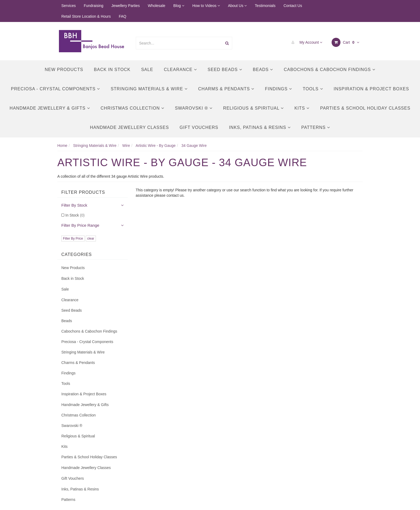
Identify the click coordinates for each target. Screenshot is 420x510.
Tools (313, 89)
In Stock (75, 215)
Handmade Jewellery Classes (130, 127)
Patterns (316, 127)
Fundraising (94, 6)
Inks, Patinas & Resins (260, 127)
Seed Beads (225, 70)
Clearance (180, 70)
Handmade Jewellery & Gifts (50, 108)
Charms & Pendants (226, 89)
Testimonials (265, 6)
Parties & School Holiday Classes (365, 108)
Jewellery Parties (126, 6)
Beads (263, 70)
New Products (64, 70)
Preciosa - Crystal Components (55, 89)
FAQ (122, 16)
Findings (278, 89)
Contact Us (293, 6)
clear (91, 239)
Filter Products (83, 192)
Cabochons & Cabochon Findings (329, 70)
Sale (147, 70)
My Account (305, 42)
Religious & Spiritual (253, 108)
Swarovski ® (194, 108)
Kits (302, 108)
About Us (237, 6)
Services (69, 6)
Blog (179, 6)
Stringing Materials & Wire (149, 89)
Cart (345, 42)
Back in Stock (112, 70)
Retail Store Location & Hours (86, 16)
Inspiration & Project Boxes (372, 89)
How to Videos (206, 6)
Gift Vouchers (199, 127)
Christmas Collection (132, 108)
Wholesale (157, 6)
